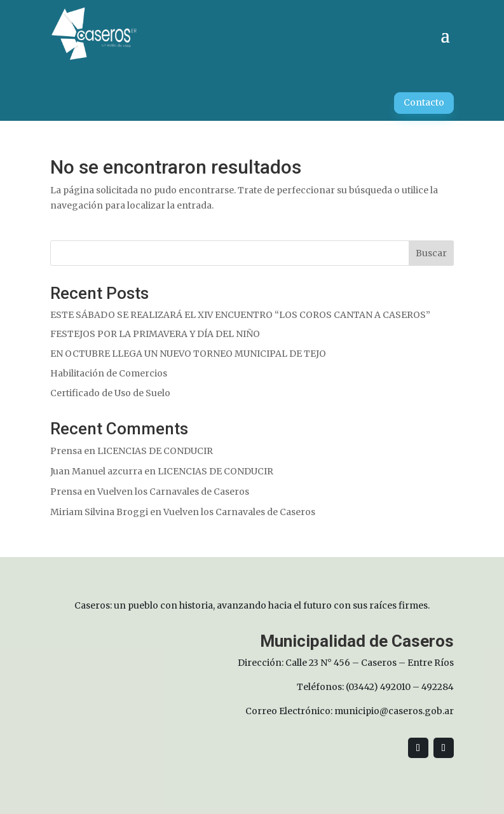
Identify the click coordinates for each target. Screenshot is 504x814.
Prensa (66, 451)
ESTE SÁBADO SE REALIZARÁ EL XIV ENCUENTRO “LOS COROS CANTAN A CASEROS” (240, 315)
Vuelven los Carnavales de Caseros (173, 492)
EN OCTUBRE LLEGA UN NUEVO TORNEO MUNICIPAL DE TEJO (188, 354)
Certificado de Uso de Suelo (110, 393)
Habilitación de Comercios (109, 373)
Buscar (431, 253)
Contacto (424, 102)
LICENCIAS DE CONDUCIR (155, 451)
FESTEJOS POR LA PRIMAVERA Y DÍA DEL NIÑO (155, 334)
